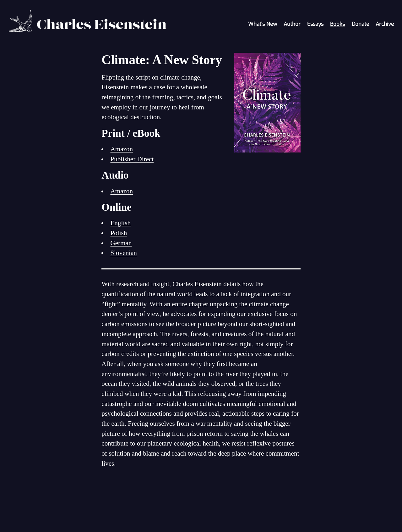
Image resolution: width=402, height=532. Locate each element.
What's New (263, 24)
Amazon (122, 149)
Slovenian (123, 253)
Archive (385, 24)
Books (337, 24)
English (120, 223)
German (121, 243)
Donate (360, 24)
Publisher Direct (132, 159)
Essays (315, 24)
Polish (119, 233)
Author (292, 24)
